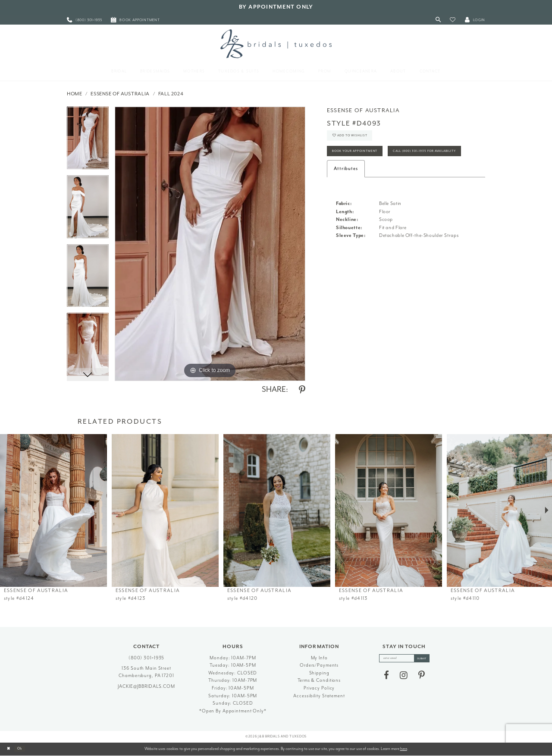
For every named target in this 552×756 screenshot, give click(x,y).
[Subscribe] (426, 659)
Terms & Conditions (319, 680)
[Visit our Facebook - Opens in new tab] (386, 677)
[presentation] (53, 510)
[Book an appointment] (135, 20)
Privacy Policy (319, 688)
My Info (319, 658)
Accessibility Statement (319, 696)
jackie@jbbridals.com (146, 686)
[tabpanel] (88, 141)
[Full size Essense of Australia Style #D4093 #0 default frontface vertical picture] (210, 244)
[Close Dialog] (9, 749)
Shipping (319, 673)
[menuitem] (85, 20)
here (404, 749)
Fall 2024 (171, 94)
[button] (453, 20)
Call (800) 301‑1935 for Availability (375, 177)
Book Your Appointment (362, 158)
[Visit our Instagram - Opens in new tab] (404, 677)
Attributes (346, 195)
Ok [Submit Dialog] (24, 749)
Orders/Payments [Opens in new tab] (319, 665)
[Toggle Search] (438, 20)
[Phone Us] (85, 20)
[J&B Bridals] (276, 44)
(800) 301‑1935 (147, 658)
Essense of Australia (120, 94)
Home (75, 94)
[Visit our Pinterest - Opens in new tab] (422, 677)
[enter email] (404, 659)
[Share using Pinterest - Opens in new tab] (302, 390)
